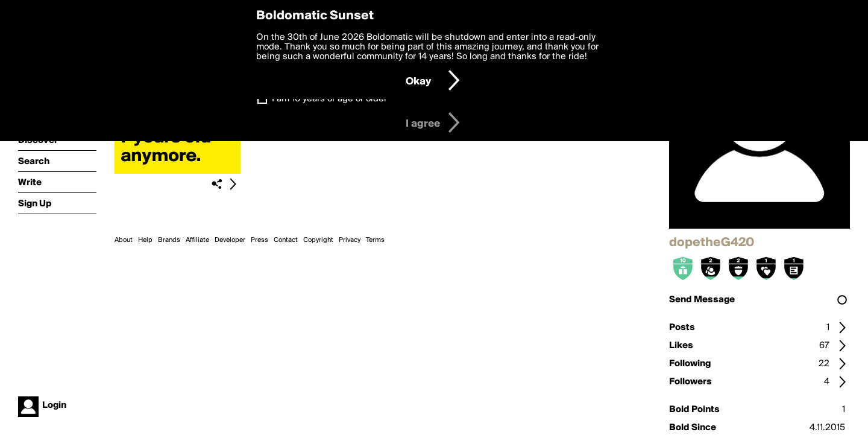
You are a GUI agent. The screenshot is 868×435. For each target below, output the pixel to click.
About (124, 240)
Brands (169, 240)
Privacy (350, 240)
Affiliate (197, 240)
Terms (375, 240)
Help (145, 240)
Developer (230, 240)
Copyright (318, 240)
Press (259, 240)
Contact (286, 240)
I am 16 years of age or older (329, 99)
